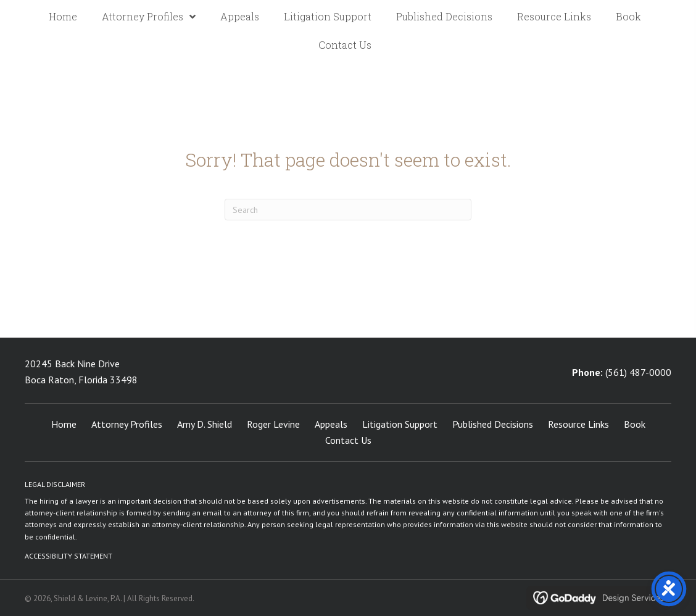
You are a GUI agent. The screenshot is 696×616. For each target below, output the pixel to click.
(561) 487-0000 (638, 372)
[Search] (348, 210)
